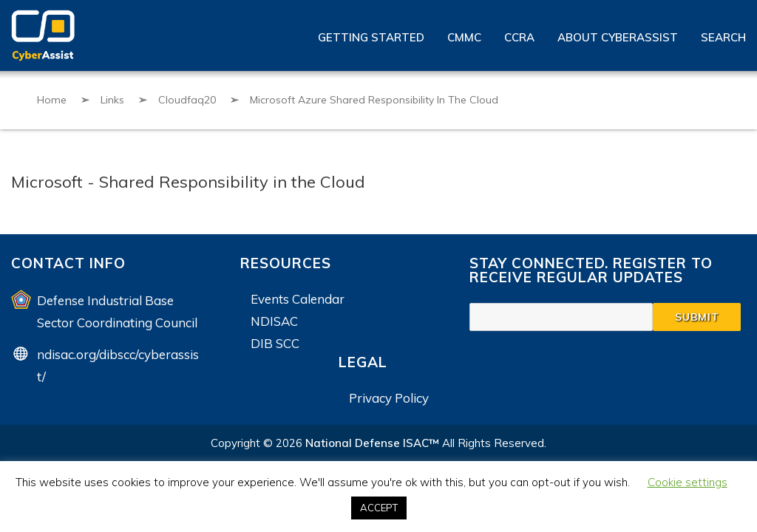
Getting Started (371, 37)
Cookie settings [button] (688, 482)
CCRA (519, 37)
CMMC (464, 37)
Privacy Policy (389, 398)
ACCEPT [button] (379, 508)
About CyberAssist (618, 37)
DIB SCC (275, 343)
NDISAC (274, 321)
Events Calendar (298, 299)
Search (723, 37)
